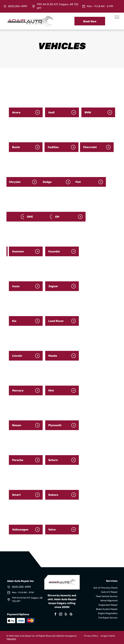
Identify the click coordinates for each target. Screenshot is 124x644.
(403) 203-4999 (18, 6)
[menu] (117, 17)
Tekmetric (11, 639)
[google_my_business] (71, 615)
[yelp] (66, 615)
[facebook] (56, 615)
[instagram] (61, 615)
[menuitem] (90, 636)
